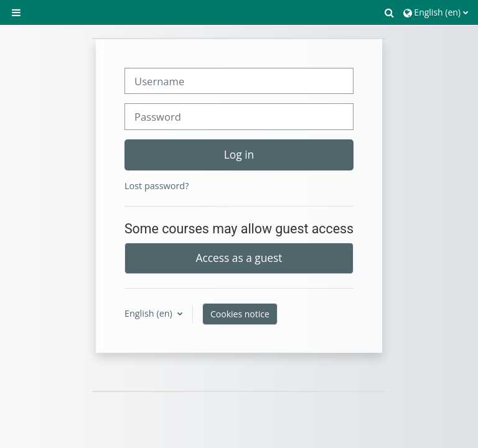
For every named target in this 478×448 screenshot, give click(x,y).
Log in (239, 154)
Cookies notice (240, 314)
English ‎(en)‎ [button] (150, 313)
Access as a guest (239, 258)
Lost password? (157, 186)
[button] (390, 12)
